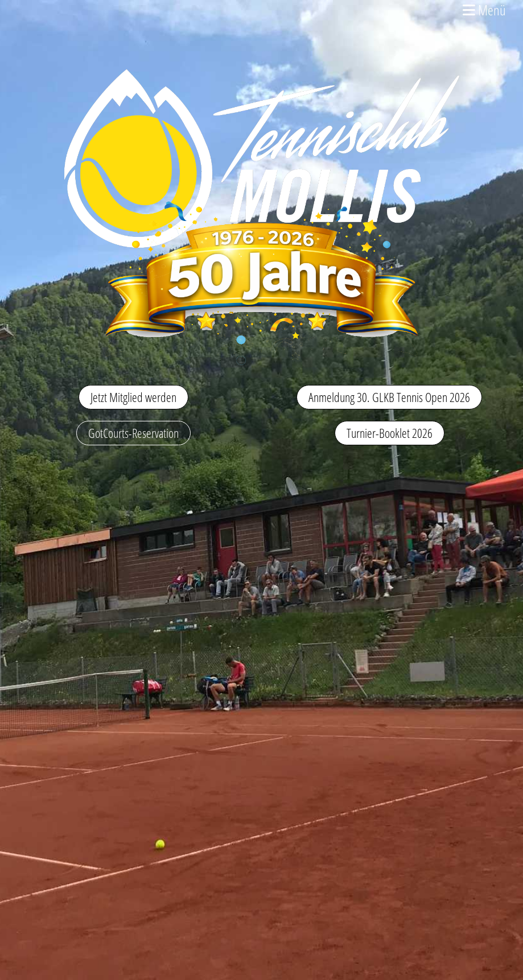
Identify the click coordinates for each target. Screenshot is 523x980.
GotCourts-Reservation (133, 433)
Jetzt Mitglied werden (133, 397)
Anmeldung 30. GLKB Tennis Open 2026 (389, 397)
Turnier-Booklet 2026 (390, 433)
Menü (484, 10)
